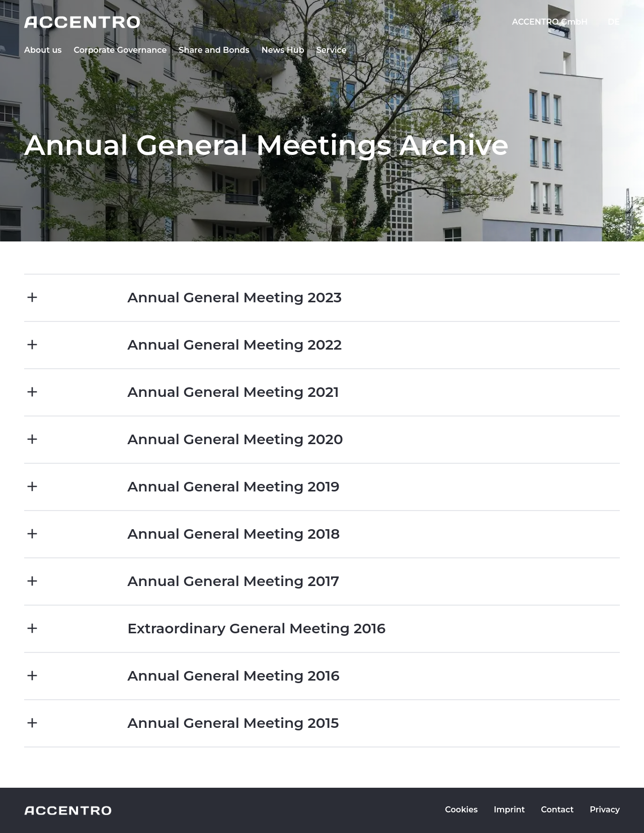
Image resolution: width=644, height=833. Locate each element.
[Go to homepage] (322, 22)
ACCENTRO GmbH (550, 22)
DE (614, 22)
